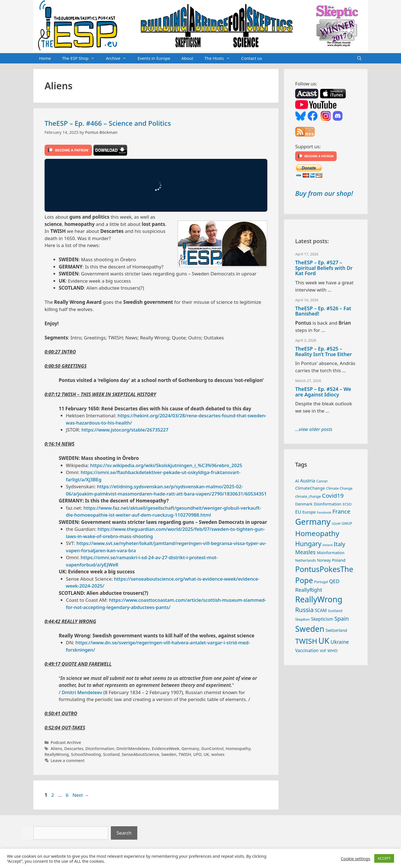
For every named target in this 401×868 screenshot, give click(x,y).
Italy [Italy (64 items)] (339, 544)
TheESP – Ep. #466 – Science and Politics (108, 123)
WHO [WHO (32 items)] (332, 650)
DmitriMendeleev (133, 749)
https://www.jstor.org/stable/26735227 (125, 430)
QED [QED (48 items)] (334, 581)
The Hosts (220, 58)
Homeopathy (238, 749)
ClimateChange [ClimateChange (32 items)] (310, 488)
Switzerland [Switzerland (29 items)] (336, 630)
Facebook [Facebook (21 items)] (324, 512)
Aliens (57, 749)
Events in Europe (154, 58)
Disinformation (100, 749)
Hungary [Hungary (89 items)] (308, 544)
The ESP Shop (81, 58)
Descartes (74, 749)
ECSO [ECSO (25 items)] (347, 504)
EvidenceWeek (166, 749)
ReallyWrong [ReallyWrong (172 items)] (319, 599)
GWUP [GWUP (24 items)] (347, 523)
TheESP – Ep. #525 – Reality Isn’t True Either (323, 351)
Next (81, 795)
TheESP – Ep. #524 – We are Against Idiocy (323, 392)
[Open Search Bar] (359, 58)
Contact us (252, 58)
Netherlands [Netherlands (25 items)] (305, 560)
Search (124, 833)
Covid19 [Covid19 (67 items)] (333, 495)
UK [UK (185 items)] (324, 641)
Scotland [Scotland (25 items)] (335, 611)
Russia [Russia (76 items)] (304, 610)
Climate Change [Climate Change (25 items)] (339, 488)
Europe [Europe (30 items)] (309, 512)
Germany (190, 749)
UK (206, 754)
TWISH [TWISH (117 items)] (306, 641)
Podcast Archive (66, 742)
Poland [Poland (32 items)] (339, 560)
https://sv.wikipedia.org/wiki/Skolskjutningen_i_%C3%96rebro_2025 (166, 465)
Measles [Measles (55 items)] (305, 552)
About (187, 58)
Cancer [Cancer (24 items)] (322, 481)
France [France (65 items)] (341, 511)
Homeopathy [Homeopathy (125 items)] (317, 533)
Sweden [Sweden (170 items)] (310, 629)
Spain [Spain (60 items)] (342, 619)
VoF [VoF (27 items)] (323, 651)
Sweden (169, 754)
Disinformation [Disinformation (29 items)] (328, 504)
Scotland (111, 754)
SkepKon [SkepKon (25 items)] (302, 619)
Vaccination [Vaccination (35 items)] (307, 650)
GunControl (212, 749)
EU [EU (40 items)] (298, 512)
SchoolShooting (86, 754)
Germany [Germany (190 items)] (313, 522)
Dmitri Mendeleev (82, 692)
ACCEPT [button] (384, 858)
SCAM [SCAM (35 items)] (321, 610)
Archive (119, 58)
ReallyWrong (57, 754)
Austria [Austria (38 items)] (308, 481)
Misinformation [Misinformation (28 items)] (331, 553)
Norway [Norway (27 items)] (324, 560)
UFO (197, 754)
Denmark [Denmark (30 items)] (304, 504)
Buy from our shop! (324, 193)
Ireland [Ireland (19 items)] (327, 545)
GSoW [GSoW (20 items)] (336, 523)
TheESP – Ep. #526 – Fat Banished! (323, 311)
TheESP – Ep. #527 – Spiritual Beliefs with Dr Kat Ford (324, 268)
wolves (218, 754)
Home (45, 58)
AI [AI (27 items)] (297, 481)
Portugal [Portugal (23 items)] (321, 582)
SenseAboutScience (140, 754)
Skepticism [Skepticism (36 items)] (322, 619)
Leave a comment (68, 760)
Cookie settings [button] (355, 859)
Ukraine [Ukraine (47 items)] (340, 642)
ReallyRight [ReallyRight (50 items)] (309, 590)
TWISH (185, 754)
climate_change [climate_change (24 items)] (308, 496)
